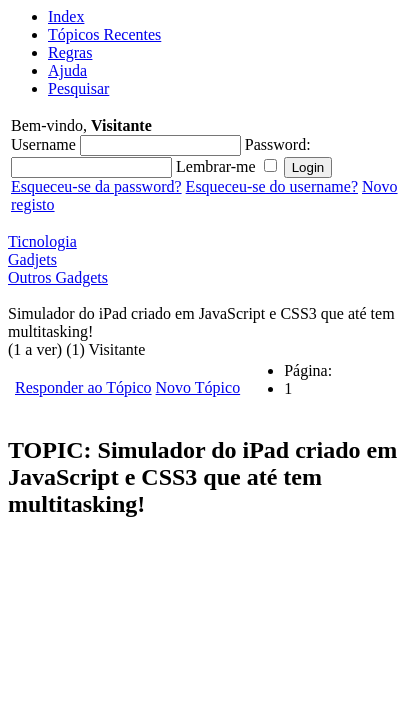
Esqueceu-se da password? (96, 186)
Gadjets (32, 259)
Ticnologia (42, 241)
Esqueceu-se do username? (272, 186)
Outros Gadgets (58, 277)
